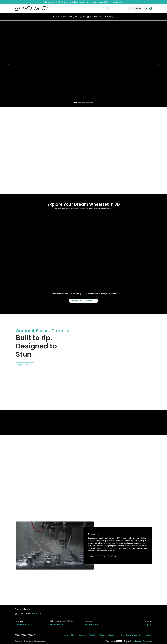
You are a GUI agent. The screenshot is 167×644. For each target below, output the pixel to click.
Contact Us (109, 8)
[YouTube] (151, 625)
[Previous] (8, 64)
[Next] (159, 64)
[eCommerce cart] (146, 8)
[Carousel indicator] (76, 102)
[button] (130, 8)
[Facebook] (147, 625)
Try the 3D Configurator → (84, 301)
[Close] (163, 17)
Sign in (138, 8)
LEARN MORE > (25, 365)
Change (109, 16)
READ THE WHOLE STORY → (103, 556)
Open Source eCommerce (141, 641)
